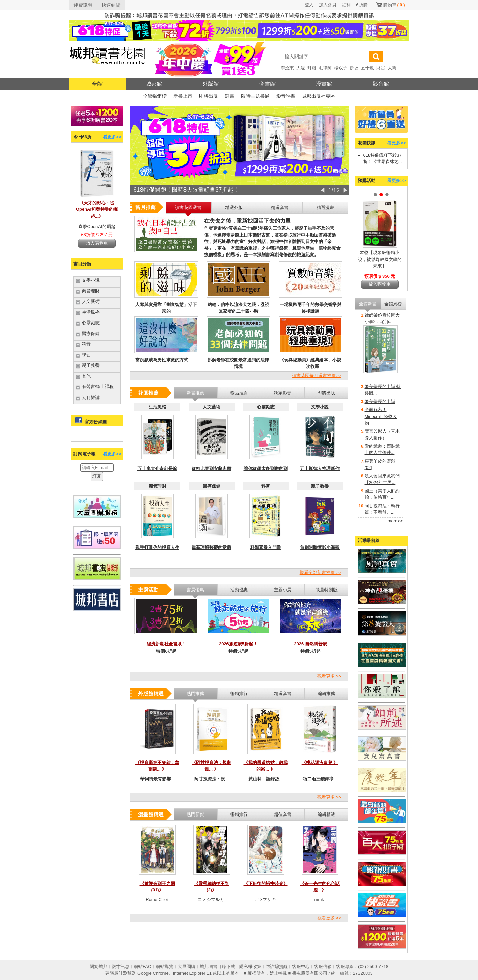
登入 (309, 5)
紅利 (346, 5)
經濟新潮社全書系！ (166, 644)
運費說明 (83, 5)
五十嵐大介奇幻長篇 (157, 469)
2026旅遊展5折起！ (238, 644)
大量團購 (187, 967)
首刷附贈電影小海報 (320, 547)
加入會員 (328, 5)
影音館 (381, 84)
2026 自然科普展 (310, 644)
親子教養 (91, 365)
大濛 (301, 68)
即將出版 (209, 96)
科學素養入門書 (266, 547)
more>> (395, 521)
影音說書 (286, 96)
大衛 (392, 68)
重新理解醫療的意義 (211, 547)
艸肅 (312, 68)
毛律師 (325, 68)
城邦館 (154, 84)
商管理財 (91, 291)
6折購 (362, 5)
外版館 (211, 84)
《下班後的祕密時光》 (266, 883)
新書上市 (183, 96)
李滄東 (287, 68)
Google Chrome (153, 973)
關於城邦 (99, 967)
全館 (97, 84)
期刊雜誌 (91, 397)
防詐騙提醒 (277, 967)
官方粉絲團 (96, 422)
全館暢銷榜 (155, 96)
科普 (86, 344)
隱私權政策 (250, 967)
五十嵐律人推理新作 (320, 469)
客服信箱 (323, 967)
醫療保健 (91, 333)
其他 (86, 376)
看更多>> (112, 137)
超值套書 (283, 814)
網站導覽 (165, 967)
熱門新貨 (195, 814)
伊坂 (354, 68)
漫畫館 (324, 84)
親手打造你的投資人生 (157, 547)
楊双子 (341, 68)
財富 (381, 68)
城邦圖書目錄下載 (217, 967)
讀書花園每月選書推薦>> (316, 375)
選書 (230, 96)
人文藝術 (91, 301)
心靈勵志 (91, 323)
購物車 (394, 5)
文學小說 (91, 280)
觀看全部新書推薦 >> (320, 572)
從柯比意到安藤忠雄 (211, 469)
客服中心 (301, 967)
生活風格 (91, 312)
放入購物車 (97, 243)
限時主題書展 (255, 96)
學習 (86, 355)
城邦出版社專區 (319, 96)
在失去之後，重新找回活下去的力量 (247, 221)
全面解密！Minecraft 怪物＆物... (381, 416)
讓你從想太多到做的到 (266, 469)
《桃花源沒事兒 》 (320, 763)
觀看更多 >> (329, 676)
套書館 (267, 84)
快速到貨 (111, 5)
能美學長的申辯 (380, 402)
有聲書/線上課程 (98, 387)
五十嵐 (367, 68)
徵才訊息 (121, 967)
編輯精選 (326, 814)
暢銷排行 (239, 814)
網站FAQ (143, 967)
